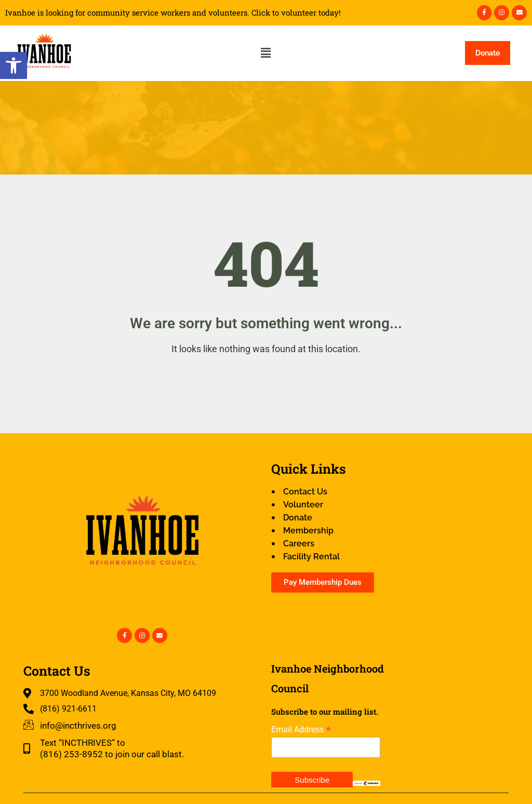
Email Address (301, 729)
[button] (14, 65)
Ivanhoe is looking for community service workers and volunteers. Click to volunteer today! (173, 13)
